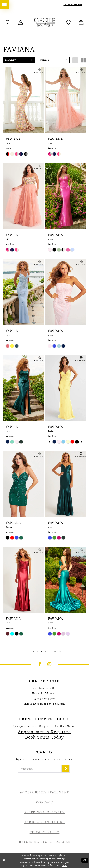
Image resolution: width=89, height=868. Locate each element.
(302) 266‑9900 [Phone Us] (73, 4)
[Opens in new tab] (44, 734)
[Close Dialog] (4, 860)
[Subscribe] (66, 769)
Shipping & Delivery (45, 812)
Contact (45, 802)
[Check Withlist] (69, 22)
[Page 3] (42, 651)
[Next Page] (60, 651)
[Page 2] (37, 651)
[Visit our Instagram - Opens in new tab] (49, 664)
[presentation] (23, 100)
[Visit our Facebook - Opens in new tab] (40, 664)
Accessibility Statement (44, 792)
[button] (8, 22)
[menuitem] (5, 4)
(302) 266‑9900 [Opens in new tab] (44, 699)
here (65, 865)
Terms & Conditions (44, 822)
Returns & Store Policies (44, 842)
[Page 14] (55, 651)
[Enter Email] (40, 769)
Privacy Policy (45, 832)
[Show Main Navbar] (5, 4)
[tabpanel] (54, 442)
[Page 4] (46, 651)
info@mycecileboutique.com (44, 704)
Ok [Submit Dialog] (85, 860)
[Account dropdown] (21, 22)
